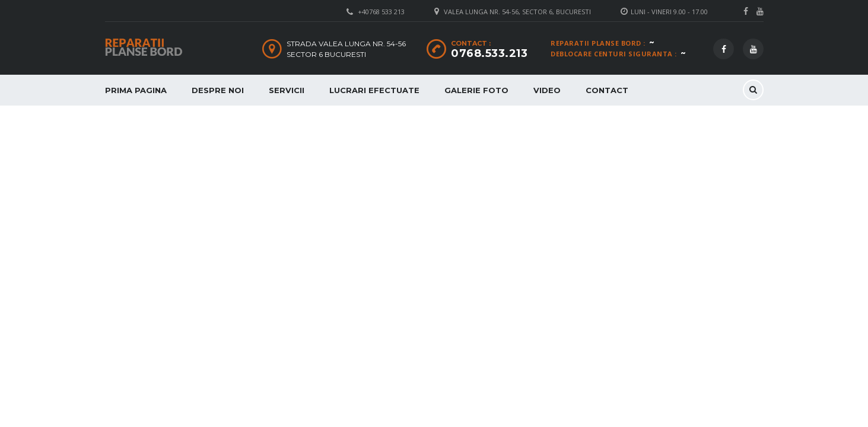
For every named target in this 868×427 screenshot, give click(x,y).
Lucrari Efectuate (374, 90)
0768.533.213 (489, 53)
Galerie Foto (476, 90)
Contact (607, 90)
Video (547, 90)
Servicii (287, 90)
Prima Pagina (136, 90)
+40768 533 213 (381, 12)
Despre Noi (218, 90)
